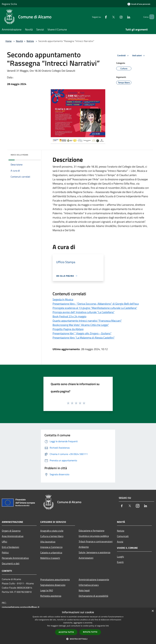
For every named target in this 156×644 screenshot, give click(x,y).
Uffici (4, 542)
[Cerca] (151, 17)
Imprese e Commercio (51, 547)
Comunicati (123, 536)
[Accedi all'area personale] (139, 4)
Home (9, 41)
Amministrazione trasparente (94, 579)
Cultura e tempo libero (52, 536)
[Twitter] (108, 17)
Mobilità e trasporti (50, 558)
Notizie (30, 41)
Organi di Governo (11, 531)
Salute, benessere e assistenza (94, 552)
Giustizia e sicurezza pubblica (94, 536)
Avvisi (120, 542)
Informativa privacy (89, 585)
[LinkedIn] (123, 17)
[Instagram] (116, 17)
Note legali (84, 590)
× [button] (153, 611)
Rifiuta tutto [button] (90, 632)
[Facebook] (101, 17)
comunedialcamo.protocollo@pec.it (21, 607)
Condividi (123, 56)
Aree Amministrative (13, 536)
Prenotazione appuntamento (55, 579)
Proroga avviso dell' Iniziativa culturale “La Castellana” (84, 312)
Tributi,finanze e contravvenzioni (96, 541)
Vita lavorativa (48, 542)
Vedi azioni (139, 56)
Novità (19, 41)
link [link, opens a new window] (107, 626)
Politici (5, 552)
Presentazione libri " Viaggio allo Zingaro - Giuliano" (82, 333)
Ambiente (84, 547)
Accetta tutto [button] (66, 632)
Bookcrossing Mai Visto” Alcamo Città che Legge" (81, 325)
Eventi (120, 562)
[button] (78, 639)
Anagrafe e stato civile (52, 531)
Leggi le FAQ (47, 590)
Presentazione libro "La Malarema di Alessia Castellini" (84, 338)
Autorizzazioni (86, 558)
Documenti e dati (11, 563)
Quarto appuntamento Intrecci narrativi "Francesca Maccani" (87, 321)
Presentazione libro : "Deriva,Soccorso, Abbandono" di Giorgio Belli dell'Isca (96, 304)
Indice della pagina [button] (19, 155)
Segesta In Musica (63, 299)
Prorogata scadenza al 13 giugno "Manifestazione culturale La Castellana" (95, 308)
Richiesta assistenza (51, 596)
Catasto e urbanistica (51, 552)
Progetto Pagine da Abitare (68, 329)
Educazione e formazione (92, 531)
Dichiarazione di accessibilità (93, 596)
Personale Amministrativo (15, 558)
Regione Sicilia (9, 4)
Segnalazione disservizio (53, 585)
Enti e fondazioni (10, 547)
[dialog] (78, 626)
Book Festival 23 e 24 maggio (69, 316)
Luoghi (120, 557)
